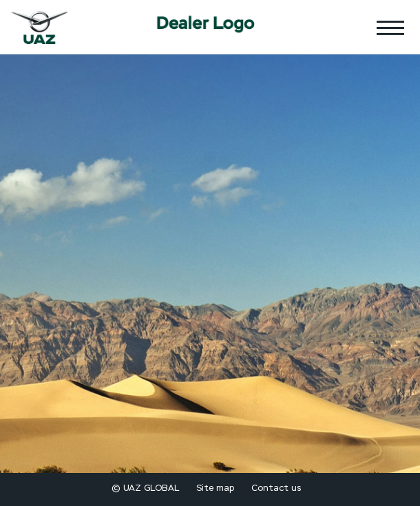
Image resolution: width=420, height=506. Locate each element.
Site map (215, 488)
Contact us (276, 488)
